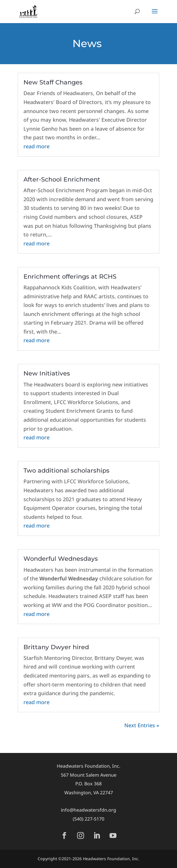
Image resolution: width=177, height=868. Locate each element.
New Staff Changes (53, 82)
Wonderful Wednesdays (61, 559)
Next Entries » (142, 725)
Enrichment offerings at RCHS (70, 276)
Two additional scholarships (66, 470)
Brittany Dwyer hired (56, 647)
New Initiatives (47, 373)
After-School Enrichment (62, 179)
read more (37, 146)
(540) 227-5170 (88, 819)
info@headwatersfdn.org (88, 810)
